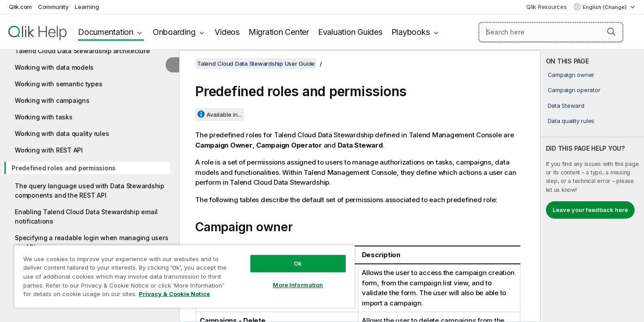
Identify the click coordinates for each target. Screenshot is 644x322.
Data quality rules (571, 121)
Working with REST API (49, 150)
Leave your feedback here (590, 210)
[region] (185, 276)
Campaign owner (571, 75)
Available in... (224, 114)
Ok (298, 263)
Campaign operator (574, 90)
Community (54, 7)
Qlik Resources (547, 7)
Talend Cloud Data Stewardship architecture (82, 51)
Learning (87, 7)
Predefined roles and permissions (64, 168)
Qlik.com (20, 7)
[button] (611, 32)
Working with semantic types (58, 84)
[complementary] (592, 186)
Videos (227, 32)
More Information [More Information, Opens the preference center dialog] (298, 285)
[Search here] (551, 32)
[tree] (90, 155)
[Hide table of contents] (172, 65)
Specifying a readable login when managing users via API (91, 242)
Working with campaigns (52, 100)
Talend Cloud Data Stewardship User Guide (256, 64)
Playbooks (411, 32)
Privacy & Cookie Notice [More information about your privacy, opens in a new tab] (174, 294)
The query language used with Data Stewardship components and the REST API (90, 191)
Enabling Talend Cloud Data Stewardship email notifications (86, 216)
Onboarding (174, 32)
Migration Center (279, 32)
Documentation (106, 32)
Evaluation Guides (350, 32)
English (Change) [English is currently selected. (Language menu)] (605, 7)
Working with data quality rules (62, 133)
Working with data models (54, 67)
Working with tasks (44, 117)
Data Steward (566, 106)
